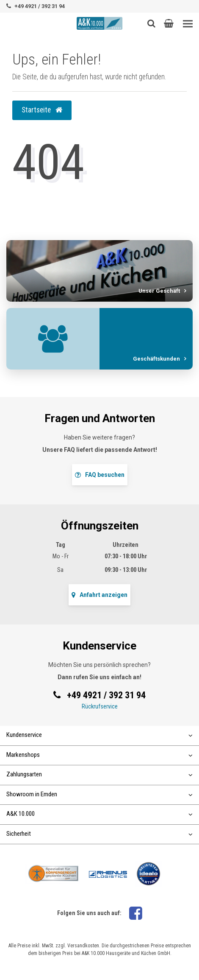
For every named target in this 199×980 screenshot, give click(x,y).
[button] (169, 23)
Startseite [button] (42, 110)
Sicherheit (99, 834)
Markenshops (99, 755)
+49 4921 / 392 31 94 (40, 6)
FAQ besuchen (100, 475)
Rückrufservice (100, 706)
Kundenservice (99, 735)
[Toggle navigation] (188, 24)
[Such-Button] (151, 23)
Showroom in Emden (99, 794)
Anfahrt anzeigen (99, 595)
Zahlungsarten (99, 774)
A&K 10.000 (99, 814)
